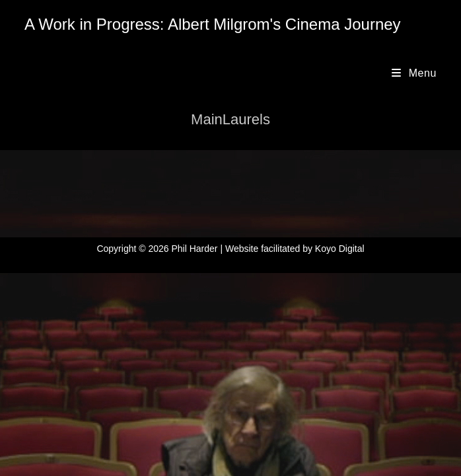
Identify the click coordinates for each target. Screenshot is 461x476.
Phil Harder (194, 249)
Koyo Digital (340, 249)
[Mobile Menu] (414, 73)
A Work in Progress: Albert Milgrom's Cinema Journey (213, 24)
